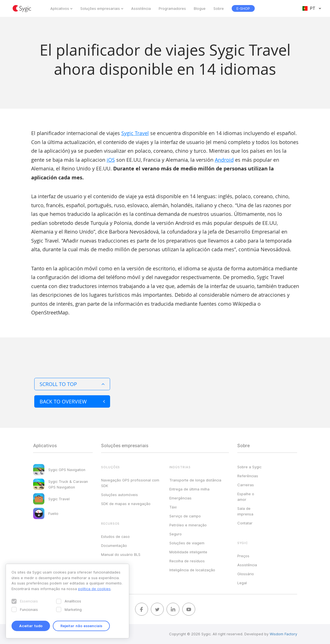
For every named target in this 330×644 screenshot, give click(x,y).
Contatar (245, 523)
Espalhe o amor (246, 497)
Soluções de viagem (187, 543)
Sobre (219, 8)
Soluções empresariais (100, 8)
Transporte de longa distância (195, 480)
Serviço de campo (185, 516)
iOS (111, 160)
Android (224, 160)
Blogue (200, 8)
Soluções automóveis (120, 495)
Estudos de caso (115, 536)
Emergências (180, 498)
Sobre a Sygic (249, 467)
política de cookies (94, 589)
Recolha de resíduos (187, 561)
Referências (248, 476)
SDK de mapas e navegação (126, 504)
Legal (242, 583)
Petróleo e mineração (188, 525)
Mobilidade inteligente (188, 552)
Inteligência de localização (192, 570)
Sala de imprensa (245, 511)
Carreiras (246, 485)
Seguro (176, 534)
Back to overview (72, 401)
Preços (243, 556)
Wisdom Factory (283, 634)
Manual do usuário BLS (121, 554)
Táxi (173, 507)
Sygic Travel (135, 133)
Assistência (141, 8)
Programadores (172, 8)
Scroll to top (72, 384)
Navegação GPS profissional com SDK (130, 483)
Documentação (114, 545)
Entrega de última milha (189, 489)
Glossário (246, 574)
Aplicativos (60, 8)
